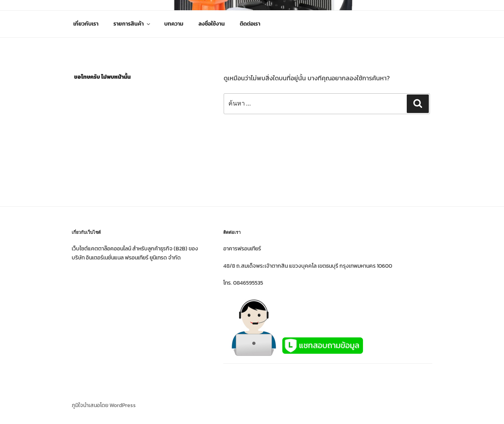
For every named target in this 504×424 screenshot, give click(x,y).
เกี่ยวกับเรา (86, 24)
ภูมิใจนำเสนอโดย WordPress (104, 405)
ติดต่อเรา (250, 24)
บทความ (174, 24)
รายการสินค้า (132, 24)
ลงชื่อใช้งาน (212, 24)
